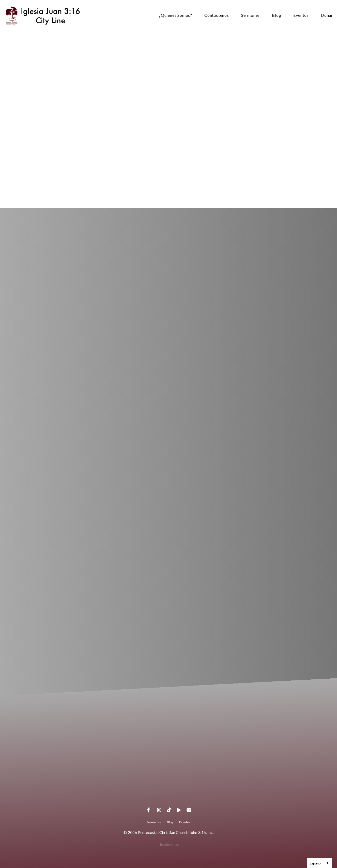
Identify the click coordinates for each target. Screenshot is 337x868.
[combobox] (319, 863)
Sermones (250, 15)
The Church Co (168, 844)
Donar (327, 15)
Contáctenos (217, 15)
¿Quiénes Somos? (175, 15)
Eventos (301, 15)
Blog (277, 15)
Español (316, 863)
